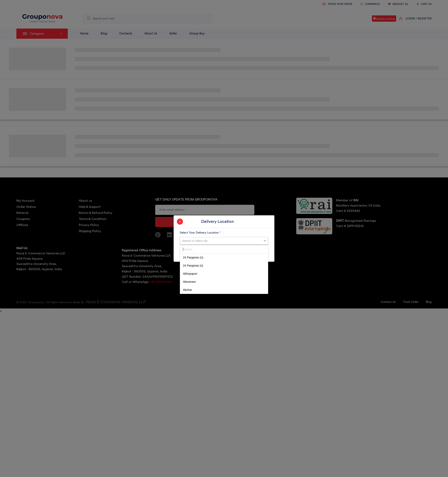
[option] (224, 257)
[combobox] (224, 241)
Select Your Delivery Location (200, 233)
